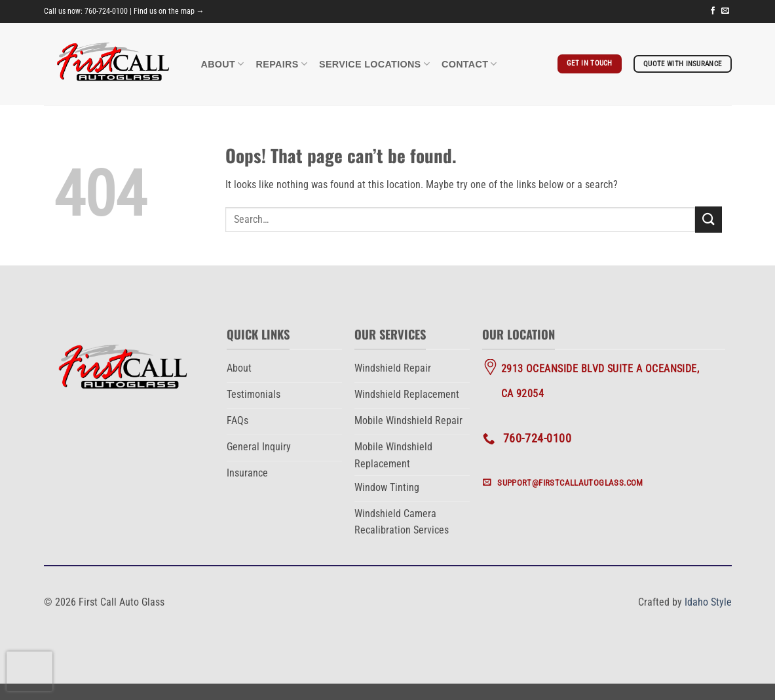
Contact (469, 64)
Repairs (282, 64)
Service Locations (374, 64)
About (223, 64)
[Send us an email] (725, 11)
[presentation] (29, 671)
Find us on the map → (169, 11)
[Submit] (708, 219)
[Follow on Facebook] (713, 11)
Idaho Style (708, 602)
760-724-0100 (106, 11)
